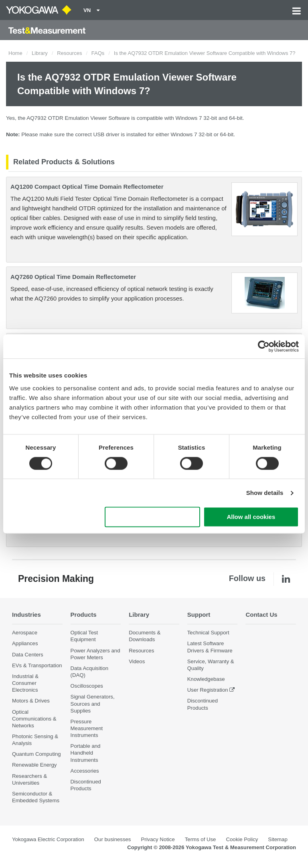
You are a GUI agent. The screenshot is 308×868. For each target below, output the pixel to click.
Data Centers (28, 655)
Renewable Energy (34, 765)
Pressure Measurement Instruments (87, 728)
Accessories (85, 771)
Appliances (25, 644)
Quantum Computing (36, 754)
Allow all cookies (251, 517)
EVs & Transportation (37, 665)
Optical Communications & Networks (34, 719)
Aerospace (25, 633)
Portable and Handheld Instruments (86, 753)
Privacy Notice (158, 840)
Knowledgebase (206, 679)
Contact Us (262, 615)
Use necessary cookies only (152, 517)
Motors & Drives (31, 701)
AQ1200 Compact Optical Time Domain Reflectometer (87, 187)
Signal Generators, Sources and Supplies (93, 704)
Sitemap (278, 840)
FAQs (98, 53)
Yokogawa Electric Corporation (48, 840)
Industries (27, 615)
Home (15, 53)
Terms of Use (201, 840)
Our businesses (113, 840)
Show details (265, 493)
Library (40, 53)
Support (199, 615)
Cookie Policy (242, 840)
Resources (69, 53)
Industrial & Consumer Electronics (25, 683)
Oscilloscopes (87, 686)
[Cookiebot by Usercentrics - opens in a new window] (264, 346)
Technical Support (208, 633)
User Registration (208, 690)
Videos (137, 661)
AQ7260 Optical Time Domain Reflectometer (73, 277)
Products (84, 615)
